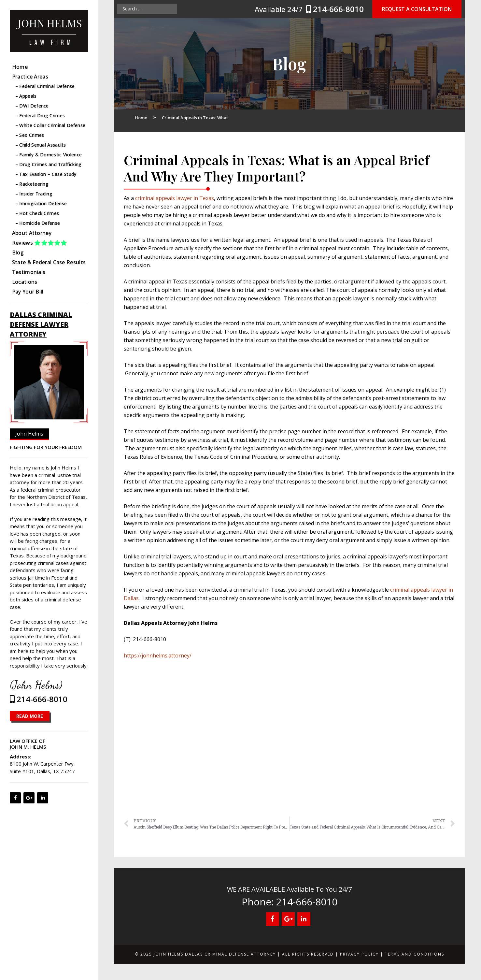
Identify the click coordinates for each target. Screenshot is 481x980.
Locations (25, 282)
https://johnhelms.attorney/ (158, 656)
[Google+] (29, 798)
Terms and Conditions (415, 954)
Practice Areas (30, 77)
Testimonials (29, 272)
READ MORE (30, 716)
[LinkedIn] (43, 798)
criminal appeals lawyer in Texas (175, 198)
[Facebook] (15, 798)
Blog (18, 252)
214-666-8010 (336, 9)
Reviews (40, 243)
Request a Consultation (417, 9)
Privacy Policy (359, 954)
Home (20, 67)
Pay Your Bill (28, 292)
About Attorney (32, 233)
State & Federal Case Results (49, 262)
